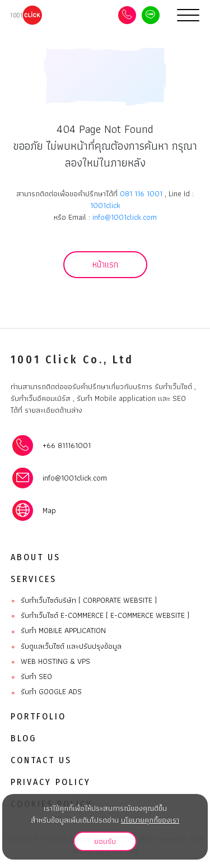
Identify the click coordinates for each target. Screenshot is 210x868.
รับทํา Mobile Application (58, 631)
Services (34, 579)
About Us (36, 557)
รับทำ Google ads (46, 692)
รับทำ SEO (31, 677)
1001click (105, 205)
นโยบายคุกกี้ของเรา (150, 820)
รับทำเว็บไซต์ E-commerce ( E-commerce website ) (100, 616)
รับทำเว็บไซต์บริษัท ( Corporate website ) (84, 601)
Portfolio (38, 716)
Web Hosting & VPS (50, 662)
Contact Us (41, 760)
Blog (24, 738)
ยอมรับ (105, 841)
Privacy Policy (51, 782)
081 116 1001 (141, 193)
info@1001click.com (125, 217)
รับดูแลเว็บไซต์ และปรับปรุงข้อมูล (66, 647)
